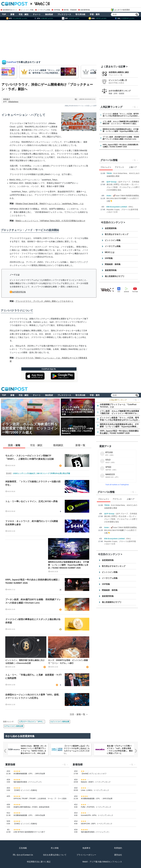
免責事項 (86, 848)
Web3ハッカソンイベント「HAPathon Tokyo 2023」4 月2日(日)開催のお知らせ (50, 221)
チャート (37, 14)
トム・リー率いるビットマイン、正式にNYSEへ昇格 (31, 501)
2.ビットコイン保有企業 (60, 722)
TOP (4, 14)
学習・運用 (95, 14)
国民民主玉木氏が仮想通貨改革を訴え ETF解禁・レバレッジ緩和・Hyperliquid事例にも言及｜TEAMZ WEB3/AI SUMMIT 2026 (69, 565)
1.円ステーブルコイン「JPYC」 (32, 722)
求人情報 (55, 848)
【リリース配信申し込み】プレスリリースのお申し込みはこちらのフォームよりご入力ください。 (77, 750)
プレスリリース (64, 14)
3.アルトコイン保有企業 (14, 726)
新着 (12, 14)
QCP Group (112, 182)
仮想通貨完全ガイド (9, 10)
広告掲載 (23, 848)
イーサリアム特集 (43, 10)
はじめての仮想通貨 (120, 10)
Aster (109, 196)
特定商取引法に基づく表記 (39, 862)
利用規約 (118, 848)
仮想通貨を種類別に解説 (119, 72)
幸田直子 (7, 99)
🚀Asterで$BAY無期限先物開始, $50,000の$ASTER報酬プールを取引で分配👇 (123, 198)
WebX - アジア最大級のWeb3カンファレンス (102, 862)
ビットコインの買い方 (118, 80)
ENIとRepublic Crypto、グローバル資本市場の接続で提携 (122, 209)
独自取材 (49, 14)
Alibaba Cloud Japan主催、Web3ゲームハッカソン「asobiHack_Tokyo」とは (50, 204)
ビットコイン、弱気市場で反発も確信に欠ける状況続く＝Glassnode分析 (25, 662)
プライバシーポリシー (86, 855)
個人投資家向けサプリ (115, 276)
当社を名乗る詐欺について (55, 855)
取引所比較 (80, 14)
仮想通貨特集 (111, 228)
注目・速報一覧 (77, 714)
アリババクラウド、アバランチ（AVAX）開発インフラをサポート (45, 301)
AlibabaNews (13, 102)
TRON (109, 173)
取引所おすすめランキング (117, 234)
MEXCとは (110, 252)
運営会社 (118, 855)
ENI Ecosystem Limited (117, 207)
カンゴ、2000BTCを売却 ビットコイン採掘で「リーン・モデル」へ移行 (68, 662)
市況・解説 (24, 14)
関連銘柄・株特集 (113, 264)
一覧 (134, 107)
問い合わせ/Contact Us (23, 855)
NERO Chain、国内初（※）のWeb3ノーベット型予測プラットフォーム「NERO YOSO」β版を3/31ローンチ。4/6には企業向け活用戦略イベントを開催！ (34, 752)
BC (76, 99)
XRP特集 (56, 10)
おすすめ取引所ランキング (120, 91)
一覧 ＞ (136, 400)
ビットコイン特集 (26, 10)
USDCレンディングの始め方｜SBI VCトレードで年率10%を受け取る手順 (41, 473)
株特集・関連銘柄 (69, 10)
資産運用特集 (84, 10)
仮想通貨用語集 (19, 292)
